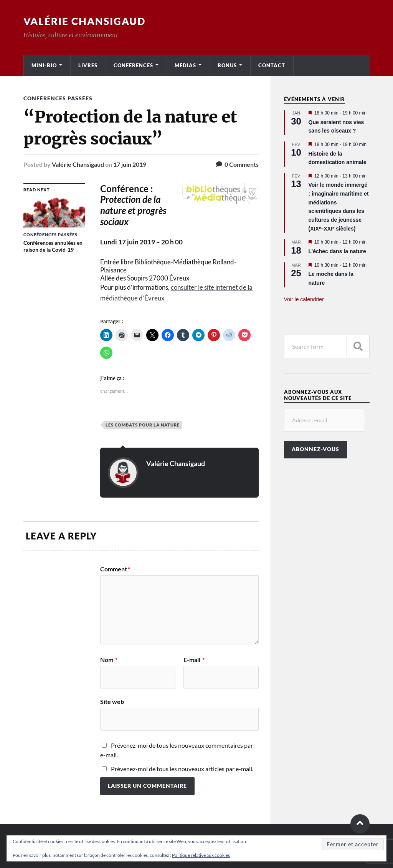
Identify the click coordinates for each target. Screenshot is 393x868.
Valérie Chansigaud (84, 21)
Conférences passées (58, 98)
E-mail (194, 660)
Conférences (133, 65)
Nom (109, 660)
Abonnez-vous (315, 449)
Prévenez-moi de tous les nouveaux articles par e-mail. (182, 769)
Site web (112, 701)
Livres (88, 65)
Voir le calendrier (304, 299)
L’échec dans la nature (337, 251)
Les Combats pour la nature (143, 425)
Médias (185, 65)
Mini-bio (44, 65)
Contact (272, 65)
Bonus (227, 65)
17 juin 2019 (130, 164)
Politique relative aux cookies (201, 855)
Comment (115, 569)
